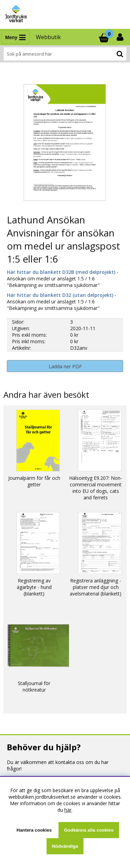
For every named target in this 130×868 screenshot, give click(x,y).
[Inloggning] (121, 37)
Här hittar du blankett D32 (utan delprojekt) (60, 295)
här (68, 810)
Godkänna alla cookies (89, 830)
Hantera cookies (34, 830)
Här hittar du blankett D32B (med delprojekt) (62, 272)
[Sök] (65, 54)
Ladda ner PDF (65, 366)
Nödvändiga (65, 846)
